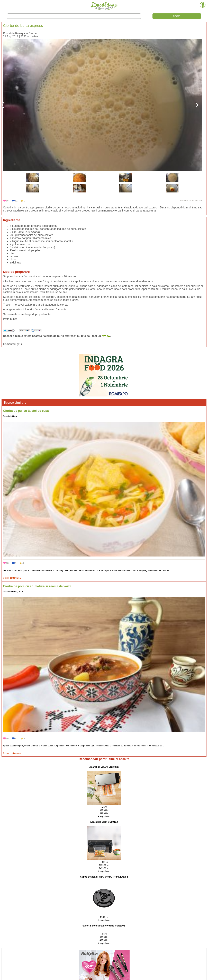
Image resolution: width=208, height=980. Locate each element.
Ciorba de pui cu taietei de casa (26, 411)
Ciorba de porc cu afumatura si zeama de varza (37, 586)
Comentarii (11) (12, 344)
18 (7, 563)
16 (7, 201)
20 (7, 738)
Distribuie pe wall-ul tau (190, 201)
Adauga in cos (104, 816)
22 (16, 738)
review (106, 336)
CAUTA (177, 16)
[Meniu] (5, 5)
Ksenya (20, 33)
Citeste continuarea (12, 578)
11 (16, 201)
